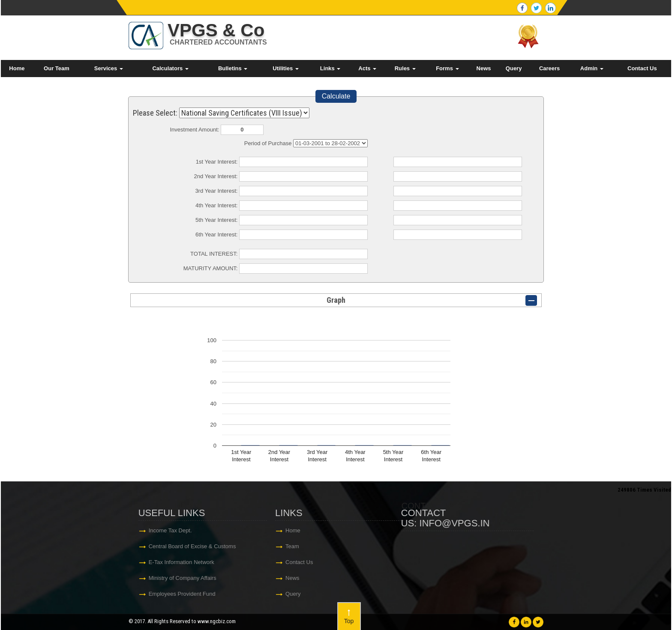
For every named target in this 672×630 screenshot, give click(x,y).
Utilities (286, 68)
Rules (405, 68)
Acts (367, 68)
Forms (447, 68)
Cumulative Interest (330, 143)
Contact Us (642, 68)
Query (514, 68)
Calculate (336, 96)
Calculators (170, 68)
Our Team (57, 68)
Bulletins (233, 68)
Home (17, 68)
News (484, 68)
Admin (592, 68)
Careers (549, 68)
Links (330, 68)
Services (109, 68)
